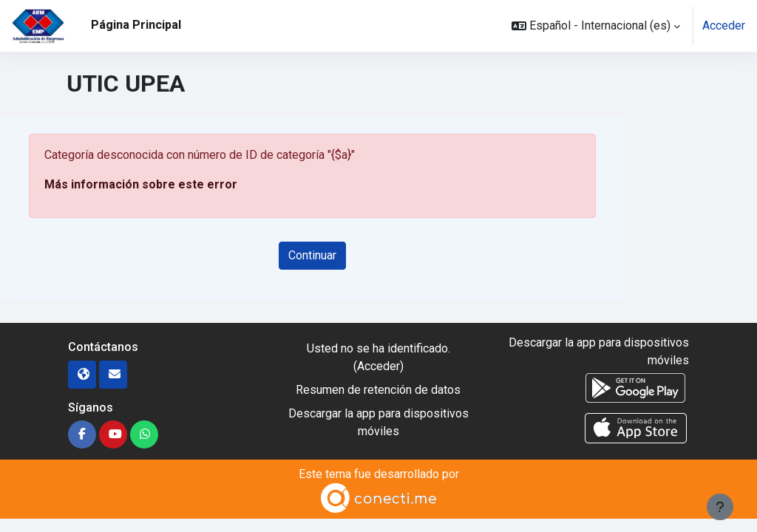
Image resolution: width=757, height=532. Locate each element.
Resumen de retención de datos (378, 390)
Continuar (312, 255)
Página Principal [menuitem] (136, 25)
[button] (596, 26)
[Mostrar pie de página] (720, 507)
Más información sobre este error (141, 184)
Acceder (724, 25)
